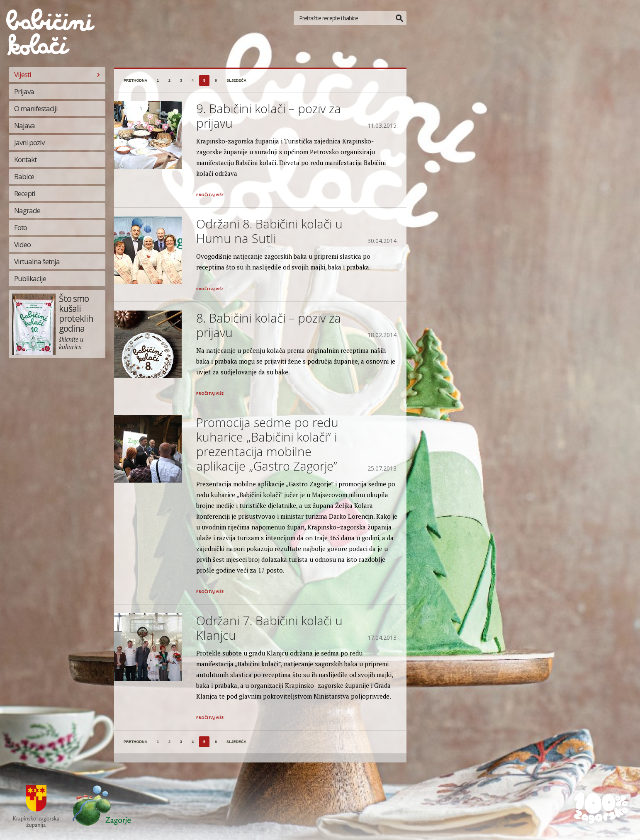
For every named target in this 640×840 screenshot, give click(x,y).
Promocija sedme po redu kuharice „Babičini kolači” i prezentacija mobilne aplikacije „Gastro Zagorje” (267, 444)
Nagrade (27, 210)
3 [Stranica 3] (181, 80)
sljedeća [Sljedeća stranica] (236, 80)
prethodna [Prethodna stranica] (135, 80)
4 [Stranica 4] (193, 80)
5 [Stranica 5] (204, 80)
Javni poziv (29, 142)
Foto (21, 227)
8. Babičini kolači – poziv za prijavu (269, 325)
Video (22, 244)
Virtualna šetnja (37, 261)
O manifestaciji (36, 108)
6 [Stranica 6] (216, 80)
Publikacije (30, 278)
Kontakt (25, 159)
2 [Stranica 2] (169, 80)
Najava (24, 125)
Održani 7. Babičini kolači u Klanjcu (269, 628)
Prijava (24, 91)
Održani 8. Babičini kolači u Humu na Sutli (269, 231)
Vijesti (23, 74)
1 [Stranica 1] (158, 80)
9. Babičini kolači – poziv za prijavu (269, 116)
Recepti (25, 193)
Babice (24, 176)
